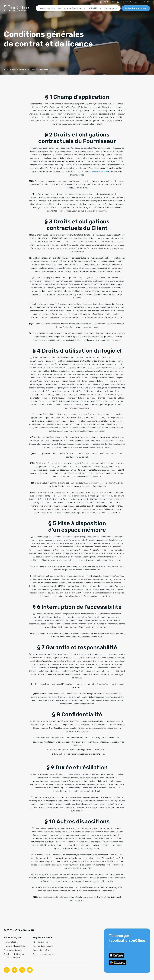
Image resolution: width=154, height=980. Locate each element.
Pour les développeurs (43, 946)
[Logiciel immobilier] (19, 70)
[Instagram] (14, 970)
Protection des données (14, 946)
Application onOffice (42, 950)
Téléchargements (41, 942)
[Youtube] (30, 970)
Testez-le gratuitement (136, 8)
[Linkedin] (22, 970)
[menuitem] (107, 2)
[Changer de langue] (147, 2)
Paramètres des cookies (14, 950)
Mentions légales (11, 942)
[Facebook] (7, 970)
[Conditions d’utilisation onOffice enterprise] (43, 70)
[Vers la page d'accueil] (16, 8)
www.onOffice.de (100, 171)
